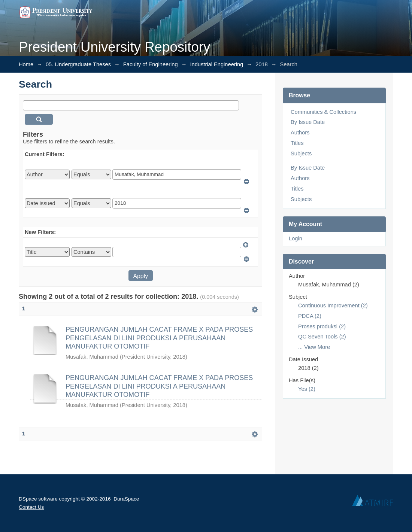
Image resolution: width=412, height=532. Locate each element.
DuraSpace (126, 499)
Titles (297, 143)
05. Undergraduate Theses (78, 64)
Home (26, 64)
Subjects (301, 153)
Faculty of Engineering (151, 64)
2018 (262, 64)
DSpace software (38, 499)
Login (296, 238)
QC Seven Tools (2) (322, 337)
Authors (300, 133)
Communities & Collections (323, 112)
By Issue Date (308, 122)
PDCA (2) (310, 316)
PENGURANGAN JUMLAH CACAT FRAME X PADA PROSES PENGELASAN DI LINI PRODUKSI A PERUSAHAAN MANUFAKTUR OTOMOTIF (159, 338)
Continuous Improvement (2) (333, 305)
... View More (314, 347)
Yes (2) (307, 389)
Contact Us (31, 507)
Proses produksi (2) (322, 326)
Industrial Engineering (216, 64)
